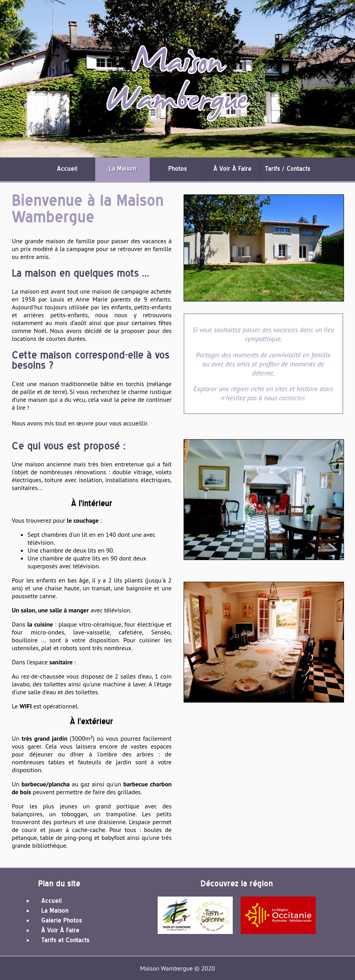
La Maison (122, 169)
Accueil (67, 169)
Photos (177, 169)
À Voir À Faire (233, 169)
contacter (292, 398)
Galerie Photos (62, 921)
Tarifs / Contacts (288, 169)
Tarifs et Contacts (65, 940)
